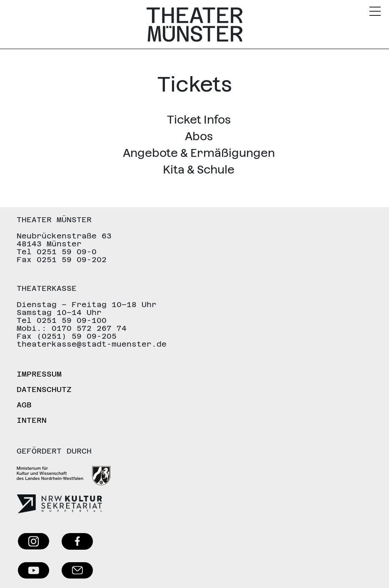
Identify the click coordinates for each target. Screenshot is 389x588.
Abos (199, 136)
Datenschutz (44, 389)
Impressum (39, 374)
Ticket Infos (199, 120)
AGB (24, 405)
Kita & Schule (199, 170)
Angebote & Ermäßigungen (199, 153)
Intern (32, 420)
